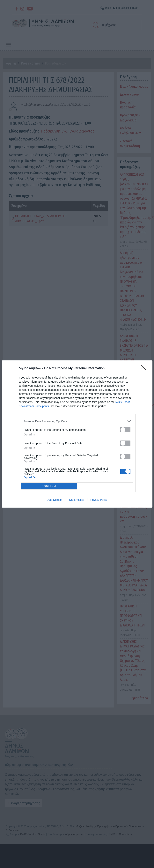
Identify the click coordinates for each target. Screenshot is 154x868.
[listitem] (77, 421)
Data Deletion (55, 500)
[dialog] (77, 434)
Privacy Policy (99, 500)
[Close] (144, 368)
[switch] (125, 430)
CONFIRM (49, 486)
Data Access (77, 500)
